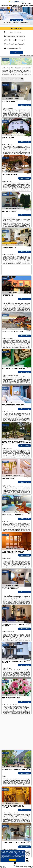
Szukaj (17, 53)
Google (23, 851)
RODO (2, 858)
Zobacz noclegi (25, 105)
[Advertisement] (16, 732)
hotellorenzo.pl (16, 2)
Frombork (5, 85)
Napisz (31, 867)
